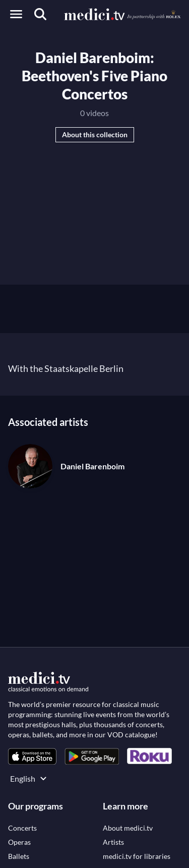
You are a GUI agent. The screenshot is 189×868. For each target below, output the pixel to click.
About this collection (95, 134)
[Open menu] (16, 14)
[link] (32, 756)
